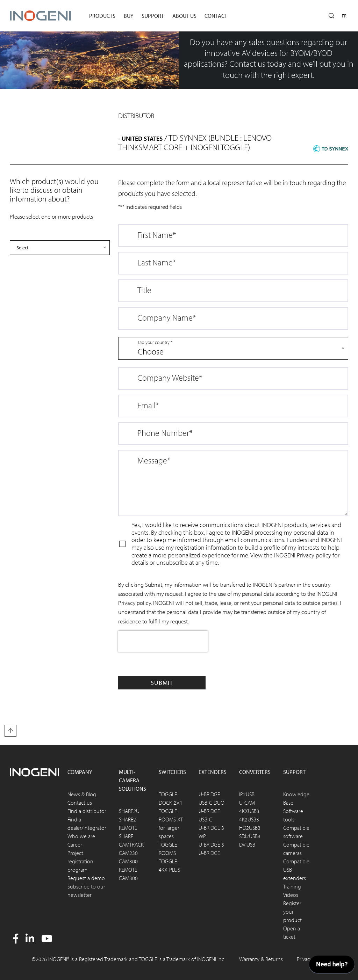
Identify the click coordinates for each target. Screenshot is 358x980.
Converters (255, 772)
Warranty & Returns (261, 959)
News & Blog (82, 794)
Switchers (172, 772)
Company (80, 772)
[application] (332, 966)
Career (75, 844)
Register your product (292, 912)
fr (344, 16)
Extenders (213, 772)
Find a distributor (87, 811)
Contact (216, 16)
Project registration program (80, 861)
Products (102, 16)
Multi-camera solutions (133, 780)
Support (153, 16)
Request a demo (86, 878)
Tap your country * (155, 342)
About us (184, 16)
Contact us (80, 803)
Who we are (81, 836)
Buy (129, 16)
